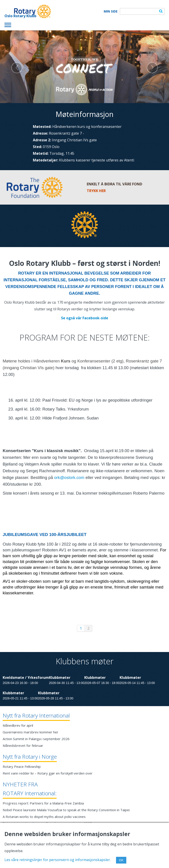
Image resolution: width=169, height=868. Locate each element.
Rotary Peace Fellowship (22, 766)
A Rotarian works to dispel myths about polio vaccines (44, 817)
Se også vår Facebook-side (85, 318)
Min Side (111, 11)
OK (121, 860)
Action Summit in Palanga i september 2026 (36, 739)
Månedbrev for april (18, 725)
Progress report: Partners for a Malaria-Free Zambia (43, 803)
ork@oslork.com (69, 477)
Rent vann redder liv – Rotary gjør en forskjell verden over (48, 773)
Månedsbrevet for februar (23, 745)
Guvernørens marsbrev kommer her (31, 732)
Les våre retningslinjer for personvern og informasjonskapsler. (58, 860)
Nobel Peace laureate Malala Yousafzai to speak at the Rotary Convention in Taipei (66, 810)
